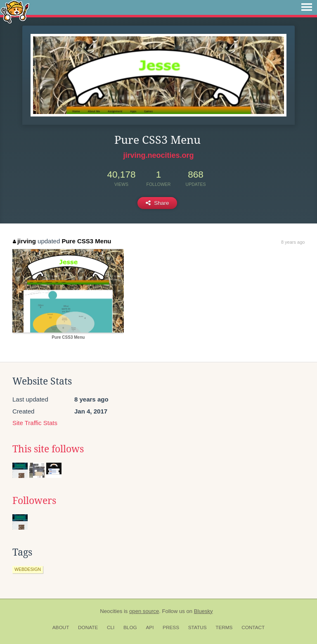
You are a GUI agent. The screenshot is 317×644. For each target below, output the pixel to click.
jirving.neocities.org (158, 155)
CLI (111, 627)
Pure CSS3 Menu (86, 241)
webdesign (28, 569)
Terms (224, 627)
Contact (253, 627)
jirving (24, 241)
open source (144, 611)
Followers (34, 501)
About (61, 627)
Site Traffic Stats (35, 423)
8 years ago (293, 242)
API (150, 627)
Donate (88, 627)
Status (198, 627)
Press (171, 627)
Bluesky (203, 611)
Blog (130, 627)
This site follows (48, 449)
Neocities (111, 611)
